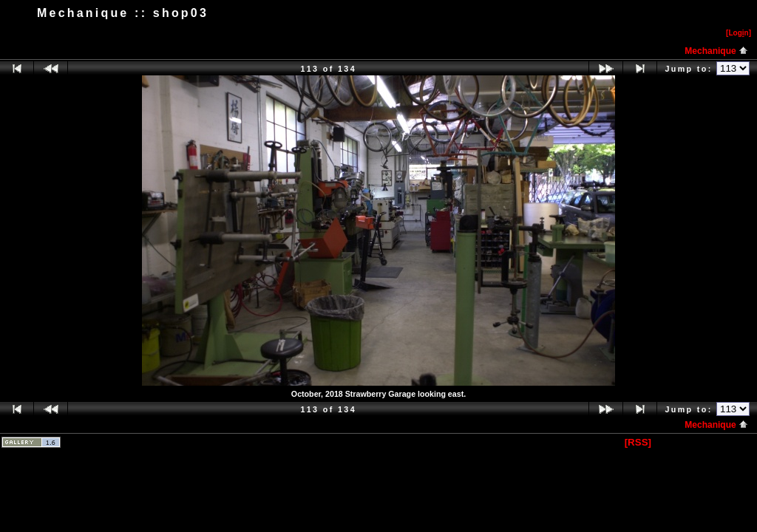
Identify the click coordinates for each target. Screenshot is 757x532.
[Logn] (739, 33)
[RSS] (638, 442)
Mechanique (716, 51)
